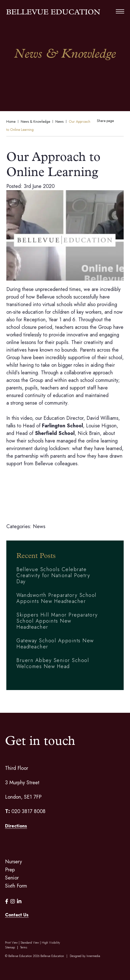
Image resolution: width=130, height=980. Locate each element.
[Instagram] (13, 902)
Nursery (14, 862)
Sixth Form (16, 886)
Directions (16, 826)
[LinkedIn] (19, 902)
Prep (10, 870)
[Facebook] (7, 902)
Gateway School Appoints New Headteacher (55, 644)
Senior (12, 878)
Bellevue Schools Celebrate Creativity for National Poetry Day (53, 575)
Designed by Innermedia (85, 956)
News (39, 526)
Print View (11, 943)
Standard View (30, 943)
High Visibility (51, 943)
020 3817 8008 (28, 811)
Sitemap (10, 947)
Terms (24, 947)
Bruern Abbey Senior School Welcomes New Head (53, 663)
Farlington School (62, 426)
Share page (105, 121)
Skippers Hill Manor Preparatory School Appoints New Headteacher (57, 621)
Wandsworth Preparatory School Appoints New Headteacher (57, 598)
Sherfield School (55, 433)
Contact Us (17, 915)
